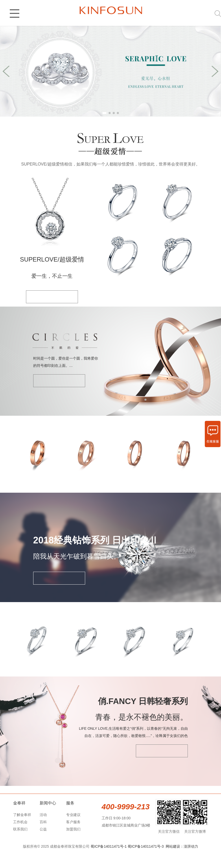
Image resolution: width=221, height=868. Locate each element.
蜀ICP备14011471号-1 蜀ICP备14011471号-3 (127, 862)
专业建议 (73, 830)
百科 (43, 837)
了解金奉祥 (22, 830)
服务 (70, 818)
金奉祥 (19, 818)
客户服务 (73, 837)
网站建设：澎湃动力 (182, 862)
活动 (43, 830)
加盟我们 (73, 845)
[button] (104, 113)
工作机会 (20, 837)
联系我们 (20, 845)
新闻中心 (48, 818)
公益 (43, 845)
